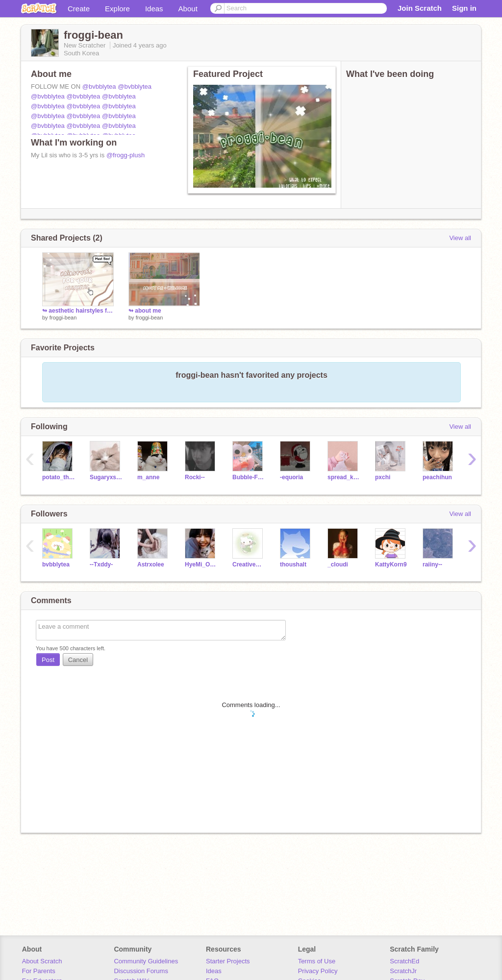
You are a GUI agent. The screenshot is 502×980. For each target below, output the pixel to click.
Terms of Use (317, 961)
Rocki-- (195, 477)
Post (48, 660)
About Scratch (42, 961)
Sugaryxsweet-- (106, 477)
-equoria (291, 477)
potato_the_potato (59, 477)
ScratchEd (404, 961)
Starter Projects (228, 961)
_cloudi (338, 564)
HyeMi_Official (201, 564)
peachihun (437, 477)
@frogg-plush (125, 155)
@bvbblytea (99, 86)
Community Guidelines (146, 961)
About (188, 9)
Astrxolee (151, 564)
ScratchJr (403, 971)
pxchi (383, 477)
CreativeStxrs (249, 564)
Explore (117, 9)
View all (460, 238)
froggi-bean (63, 318)
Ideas (154, 9)
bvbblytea (56, 564)
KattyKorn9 (391, 564)
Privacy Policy (318, 971)
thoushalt (293, 564)
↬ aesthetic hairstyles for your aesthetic (78, 311)
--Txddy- (101, 564)
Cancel (78, 660)
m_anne (148, 477)
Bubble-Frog (249, 477)
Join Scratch (420, 8)
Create (79, 9)
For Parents (39, 971)
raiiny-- (432, 564)
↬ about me (145, 311)
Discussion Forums (141, 971)
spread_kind (344, 477)
